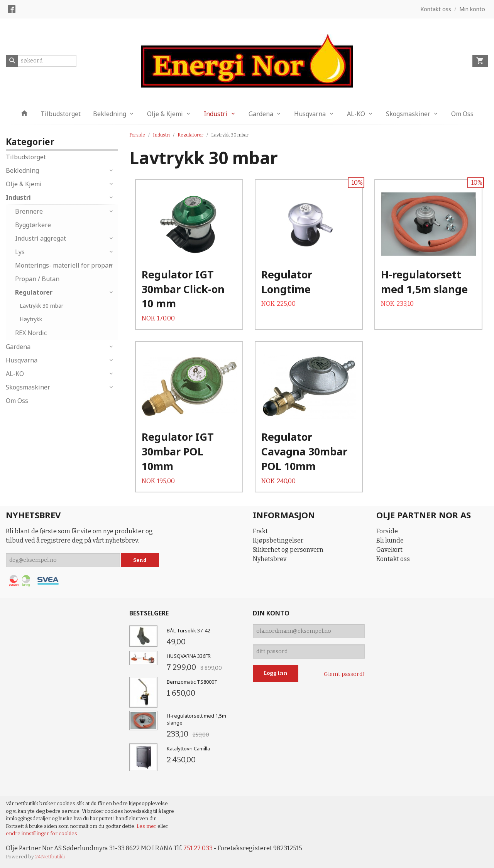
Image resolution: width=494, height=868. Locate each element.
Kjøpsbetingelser (278, 540)
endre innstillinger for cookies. (42, 833)
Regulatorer (34, 292)
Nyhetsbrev (270, 559)
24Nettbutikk (50, 857)
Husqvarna (310, 114)
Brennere (29, 211)
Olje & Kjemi (165, 114)
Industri (216, 114)
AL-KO (356, 114)
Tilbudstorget (61, 114)
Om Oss (462, 114)
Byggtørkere (33, 225)
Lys (20, 252)
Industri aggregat (41, 238)
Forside (137, 135)
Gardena (261, 114)
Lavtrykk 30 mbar (41, 306)
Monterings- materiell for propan (64, 265)
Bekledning (110, 114)
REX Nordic (31, 333)
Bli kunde (390, 540)
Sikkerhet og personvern (288, 550)
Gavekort (389, 550)
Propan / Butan (37, 279)
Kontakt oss (393, 559)
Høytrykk (31, 319)
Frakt (260, 531)
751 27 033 (198, 848)
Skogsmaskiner (408, 114)
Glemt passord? (344, 674)
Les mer (147, 826)
